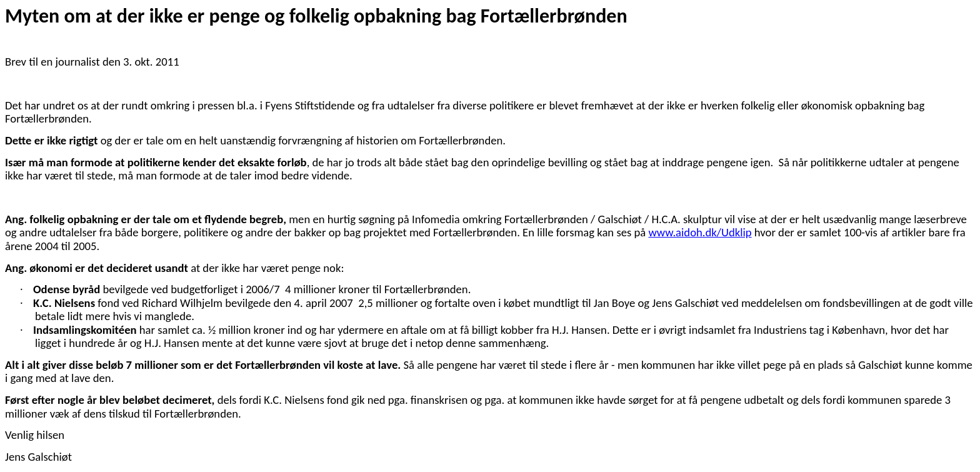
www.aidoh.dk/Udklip (700, 232)
